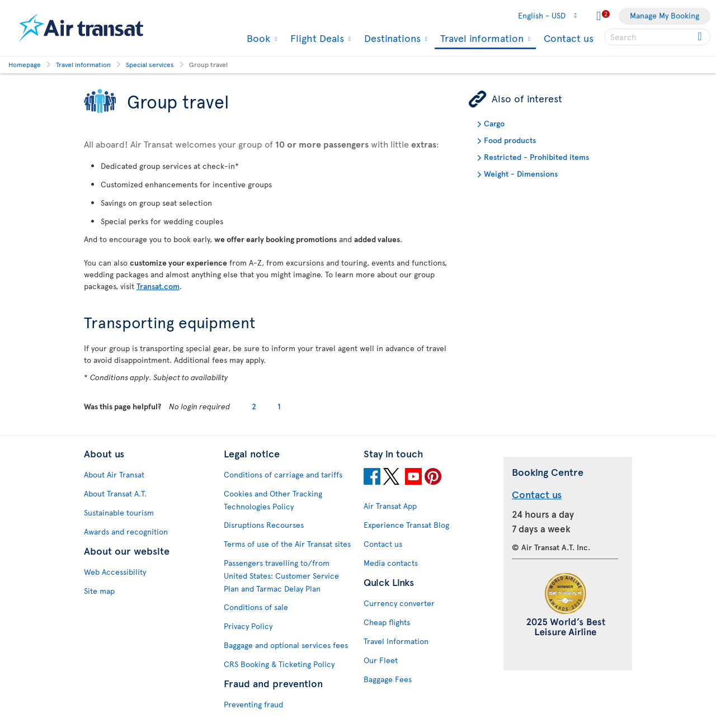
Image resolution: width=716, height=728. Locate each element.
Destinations (391, 38)
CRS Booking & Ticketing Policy (279, 664)
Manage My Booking (665, 15)
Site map (99, 591)
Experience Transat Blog (406, 525)
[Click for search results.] (701, 37)
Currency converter (399, 603)
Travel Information (396, 641)
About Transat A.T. (115, 493)
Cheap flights (387, 622)
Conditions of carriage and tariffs (283, 474)
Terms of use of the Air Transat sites (287, 544)
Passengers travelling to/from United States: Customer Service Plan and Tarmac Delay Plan (281, 576)
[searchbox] (657, 37)
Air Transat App (390, 506)
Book (257, 38)
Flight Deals (316, 38)
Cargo (494, 123)
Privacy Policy (248, 626)
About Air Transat (114, 474)
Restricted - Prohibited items (536, 157)
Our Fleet (381, 660)
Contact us (569, 38)
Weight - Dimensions (521, 174)
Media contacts (391, 563)
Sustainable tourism (119, 512)
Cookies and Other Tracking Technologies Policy (273, 500)
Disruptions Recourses (264, 525)
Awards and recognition (126, 531)
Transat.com (158, 286)
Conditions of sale (256, 607)
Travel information (481, 39)
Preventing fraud (253, 704)
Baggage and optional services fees (286, 645)
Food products (510, 140)
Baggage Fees (388, 679)
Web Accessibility (115, 572)
